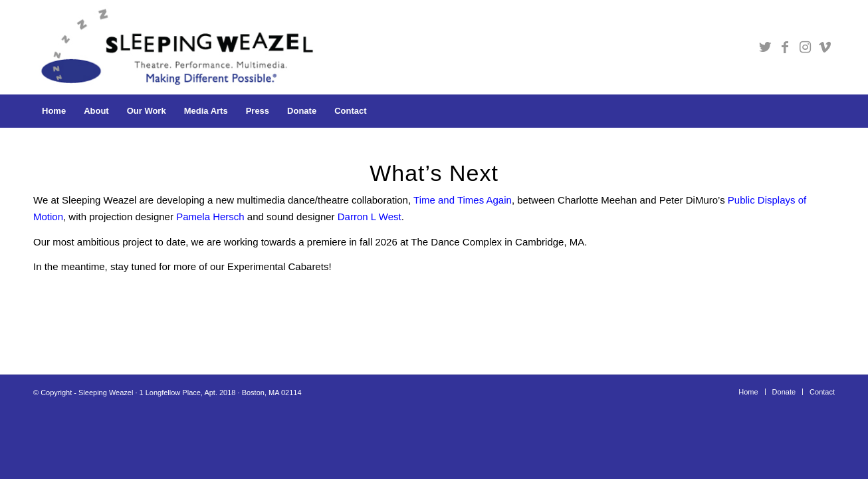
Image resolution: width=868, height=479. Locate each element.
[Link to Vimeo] (825, 47)
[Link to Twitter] (765, 47)
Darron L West (370, 217)
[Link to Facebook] (785, 47)
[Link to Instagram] (805, 47)
